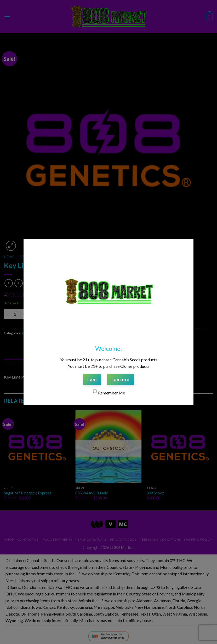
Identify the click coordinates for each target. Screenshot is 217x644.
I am (92, 379)
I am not (121, 379)
